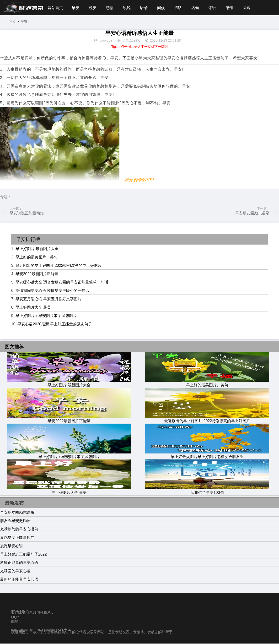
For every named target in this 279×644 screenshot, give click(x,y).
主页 (13, 22)
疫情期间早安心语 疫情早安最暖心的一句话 (52, 291)
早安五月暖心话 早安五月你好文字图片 (48, 299)
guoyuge (106, 41)
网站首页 (55, 8)
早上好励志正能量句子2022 (23, 555)
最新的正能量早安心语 (19, 580)
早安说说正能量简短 (27, 214)
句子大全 (64, 630)
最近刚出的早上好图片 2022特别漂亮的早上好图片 (59, 266)
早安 (76, 8)
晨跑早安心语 (11, 546)
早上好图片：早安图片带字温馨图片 (46, 316)
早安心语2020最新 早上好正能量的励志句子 (55, 325)
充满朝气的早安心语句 (19, 530)
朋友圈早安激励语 (15, 521)
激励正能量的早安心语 (19, 563)
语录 (145, 8)
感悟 (110, 8)
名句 (197, 8)
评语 (214, 8)
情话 (180, 8)
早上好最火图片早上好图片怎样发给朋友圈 (207, 455)
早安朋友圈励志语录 (252, 214)
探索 (249, 8)
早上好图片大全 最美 (33, 308)
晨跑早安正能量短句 (17, 538)
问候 (162, 8)
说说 (128, 8)
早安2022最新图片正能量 (37, 274)
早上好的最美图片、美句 (37, 258)
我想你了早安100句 (207, 491)
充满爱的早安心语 (15, 571)
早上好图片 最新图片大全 (37, 249)
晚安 (93, 8)
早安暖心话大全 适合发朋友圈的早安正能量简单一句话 (62, 283)
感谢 (232, 8)
